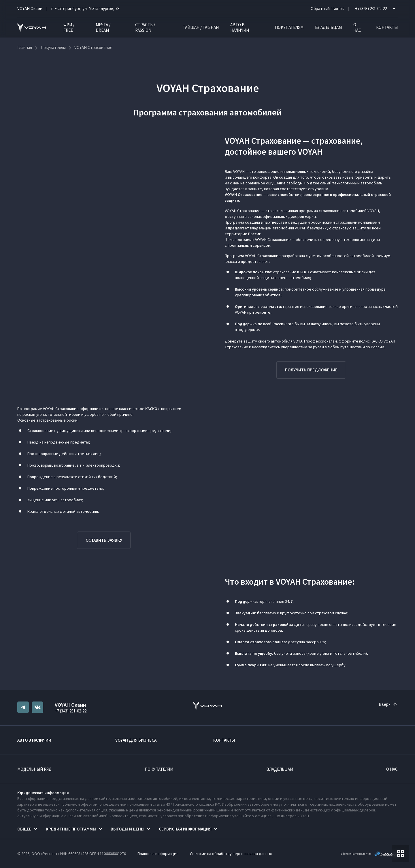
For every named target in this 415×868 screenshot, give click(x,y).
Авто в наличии (240, 27)
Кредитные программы (71, 829)
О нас (357, 27)
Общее (24, 829)
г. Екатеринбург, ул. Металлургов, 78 (85, 9)
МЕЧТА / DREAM (103, 27)
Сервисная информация (185, 829)
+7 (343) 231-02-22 (71, 711)
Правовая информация (158, 854)
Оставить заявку (104, 540)
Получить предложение (311, 370)
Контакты (387, 27)
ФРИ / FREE (69, 27)
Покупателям (289, 27)
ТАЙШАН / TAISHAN (201, 27)
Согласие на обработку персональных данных (231, 854)
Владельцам (328, 27)
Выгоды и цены (128, 829)
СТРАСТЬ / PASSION (145, 27)
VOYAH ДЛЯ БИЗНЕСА (136, 740)
